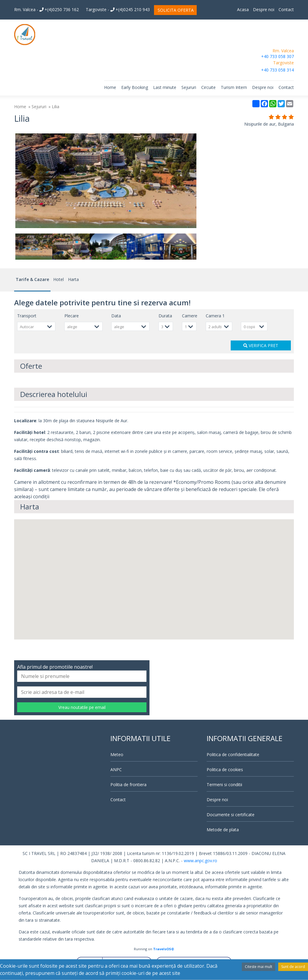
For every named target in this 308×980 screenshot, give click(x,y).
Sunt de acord (293, 967)
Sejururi (189, 87)
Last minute (165, 87)
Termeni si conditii (224, 785)
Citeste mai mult (259, 967)
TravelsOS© (164, 949)
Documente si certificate (231, 815)
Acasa (243, 9)
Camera (215, 316)
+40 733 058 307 (277, 56)
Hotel (59, 279)
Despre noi (264, 9)
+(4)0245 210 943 (130, 9)
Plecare (72, 316)
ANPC (116, 769)
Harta (73, 279)
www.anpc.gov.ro (200, 861)
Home (110, 87)
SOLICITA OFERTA (176, 10)
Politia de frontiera (128, 785)
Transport (27, 316)
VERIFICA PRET (261, 345)
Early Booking (135, 87)
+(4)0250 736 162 (59, 9)
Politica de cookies (225, 769)
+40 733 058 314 (277, 70)
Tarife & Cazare (32, 279)
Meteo (117, 754)
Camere (190, 316)
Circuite (208, 87)
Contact (286, 9)
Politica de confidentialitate (233, 754)
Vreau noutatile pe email (82, 707)
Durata (165, 316)
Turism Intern (234, 87)
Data (116, 316)
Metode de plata (223, 830)
